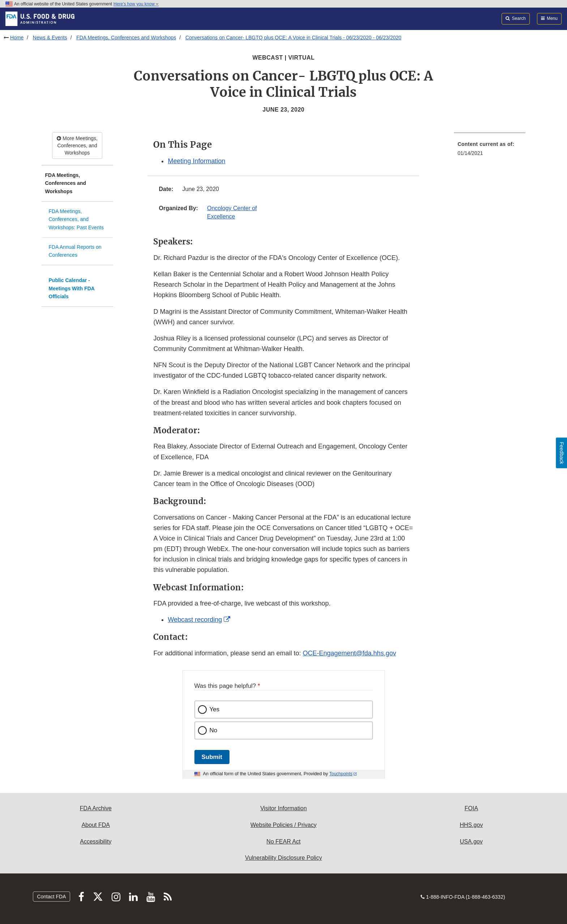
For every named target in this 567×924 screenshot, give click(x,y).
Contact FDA (51, 897)
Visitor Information (283, 808)
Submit (212, 757)
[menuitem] (490, 151)
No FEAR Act (283, 841)
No (214, 730)
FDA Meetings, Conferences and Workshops (126, 38)
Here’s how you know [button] (136, 4)
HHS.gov (471, 825)
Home (17, 38)
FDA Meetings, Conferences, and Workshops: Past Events (76, 219)
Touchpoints (341, 774)
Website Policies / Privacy (283, 825)
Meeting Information (196, 161)
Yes (215, 709)
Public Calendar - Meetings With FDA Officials (72, 288)
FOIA (471, 808)
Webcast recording (195, 620)
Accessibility (96, 841)
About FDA (96, 825)
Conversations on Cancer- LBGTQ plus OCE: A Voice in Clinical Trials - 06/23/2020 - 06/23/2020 (293, 38)
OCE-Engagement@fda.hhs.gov (349, 653)
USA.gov (471, 841)
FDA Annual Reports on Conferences (75, 251)
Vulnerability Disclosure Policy (283, 858)
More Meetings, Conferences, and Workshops (77, 146)
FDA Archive (96, 808)
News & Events (50, 38)
